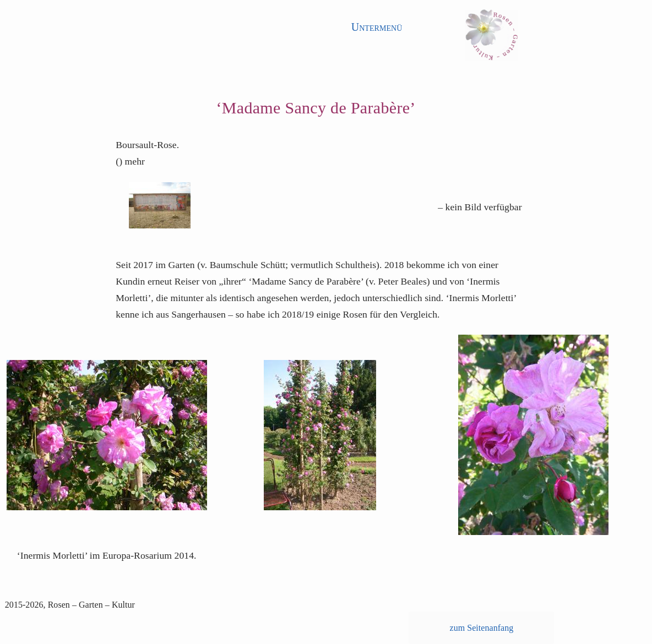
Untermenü (377, 27)
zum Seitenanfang (482, 628)
